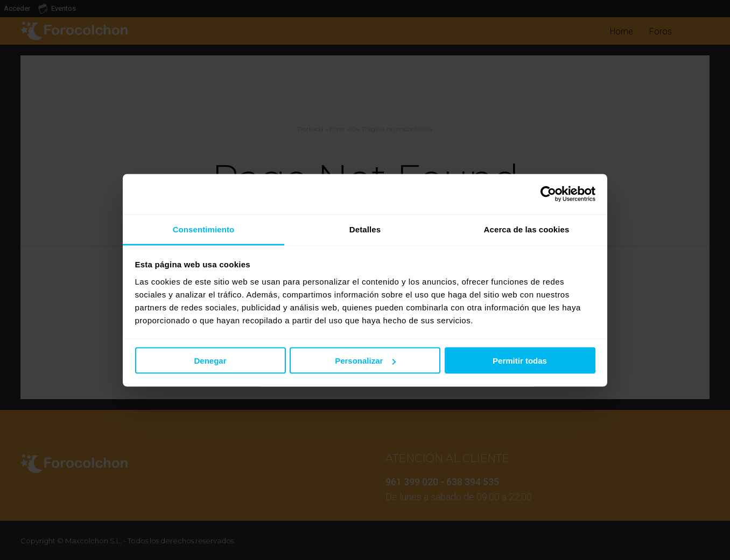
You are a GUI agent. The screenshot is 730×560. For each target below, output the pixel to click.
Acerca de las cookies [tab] (527, 229)
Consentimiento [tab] (204, 229)
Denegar (210, 361)
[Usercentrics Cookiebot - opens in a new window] (548, 194)
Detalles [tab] (365, 229)
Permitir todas (520, 361)
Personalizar (365, 361)
